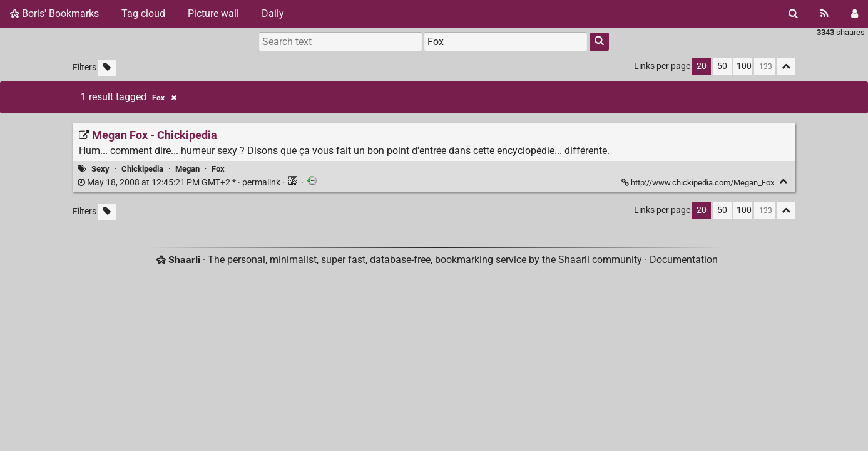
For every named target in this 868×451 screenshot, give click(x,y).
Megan (187, 169)
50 (722, 66)
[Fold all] (786, 67)
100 (744, 66)
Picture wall (213, 13)
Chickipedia (142, 169)
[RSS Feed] (825, 14)
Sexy (100, 169)
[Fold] (783, 181)
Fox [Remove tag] (164, 98)
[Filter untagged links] (107, 68)
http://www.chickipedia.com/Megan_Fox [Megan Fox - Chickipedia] (699, 183)
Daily (273, 13)
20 (702, 66)
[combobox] (506, 41)
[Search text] (340, 41)
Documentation (684, 260)
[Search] (793, 14)
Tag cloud (143, 13)
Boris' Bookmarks (54, 13)
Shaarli (184, 260)
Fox (218, 169)
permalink (180, 183)
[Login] (855, 14)
